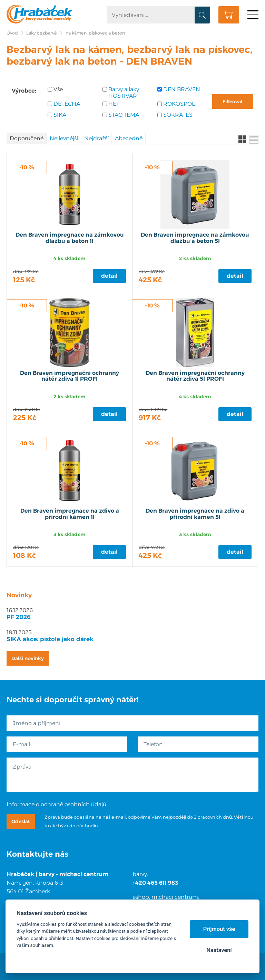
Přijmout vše (219, 929)
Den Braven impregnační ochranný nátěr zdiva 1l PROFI (70, 376)
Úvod (12, 33)
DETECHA (67, 104)
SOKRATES (178, 115)
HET (114, 104)
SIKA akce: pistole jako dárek (50, 639)
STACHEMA (124, 115)
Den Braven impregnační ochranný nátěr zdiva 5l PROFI (195, 376)
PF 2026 (19, 617)
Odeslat (21, 821)
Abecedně (129, 138)
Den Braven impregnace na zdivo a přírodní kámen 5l (195, 514)
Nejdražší (96, 138)
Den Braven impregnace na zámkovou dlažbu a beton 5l (195, 238)
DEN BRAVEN (182, 89)
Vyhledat (202, 15)
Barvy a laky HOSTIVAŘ (124, 93)
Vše (58, 89)
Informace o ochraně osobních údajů (56, 804)
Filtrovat (233, 102)
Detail (109, 276)
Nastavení (219, 950)
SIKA (60, 115)
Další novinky (28, 658)
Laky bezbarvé (42, 33)
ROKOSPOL (179, 104)
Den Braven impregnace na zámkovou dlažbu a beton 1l (70, 238)
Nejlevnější (64, 138)
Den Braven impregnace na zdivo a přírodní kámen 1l (70, 514)
